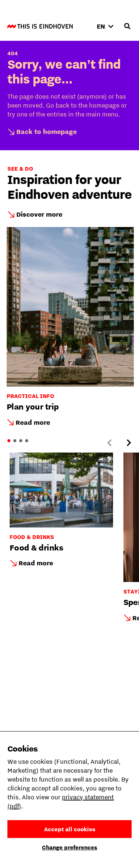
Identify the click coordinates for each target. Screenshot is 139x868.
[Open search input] (127, 26)
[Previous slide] (109, 443)
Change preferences (69, 847)
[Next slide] (129, 443)
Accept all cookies (70, 829)
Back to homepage (47, 131)
